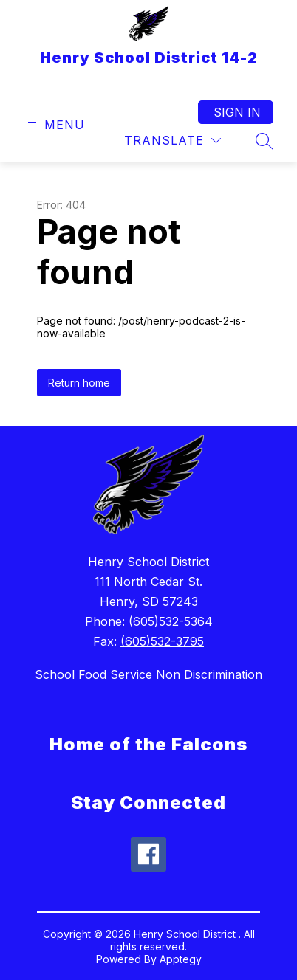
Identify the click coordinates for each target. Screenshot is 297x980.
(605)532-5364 (171, 621)
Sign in (237, 112)
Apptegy (181, 959)
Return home (79, 383)
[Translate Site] (173, 141)
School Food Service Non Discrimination (148, 674)
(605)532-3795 (162, 641)
